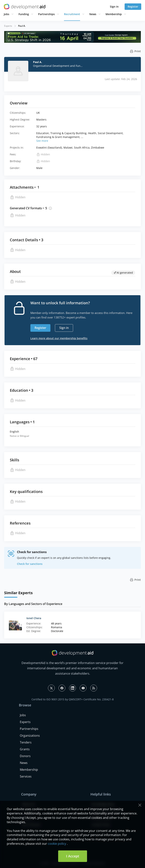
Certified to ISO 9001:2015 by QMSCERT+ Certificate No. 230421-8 (73, 699)
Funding (24, 14)
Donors (25, 756)
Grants (25, 749)
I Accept (73, 856)
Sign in (114, 7)
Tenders (26, 742)
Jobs (7, 14)
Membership (114, 14)
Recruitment (72, 14)
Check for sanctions (30, 564)
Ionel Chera (34, 618)
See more (42, 141)
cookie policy (57, 844)
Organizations (30, 736)
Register (133, 7)
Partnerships (46, 14)
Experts (8, 26)
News (93, 14)
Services (26, 776)
